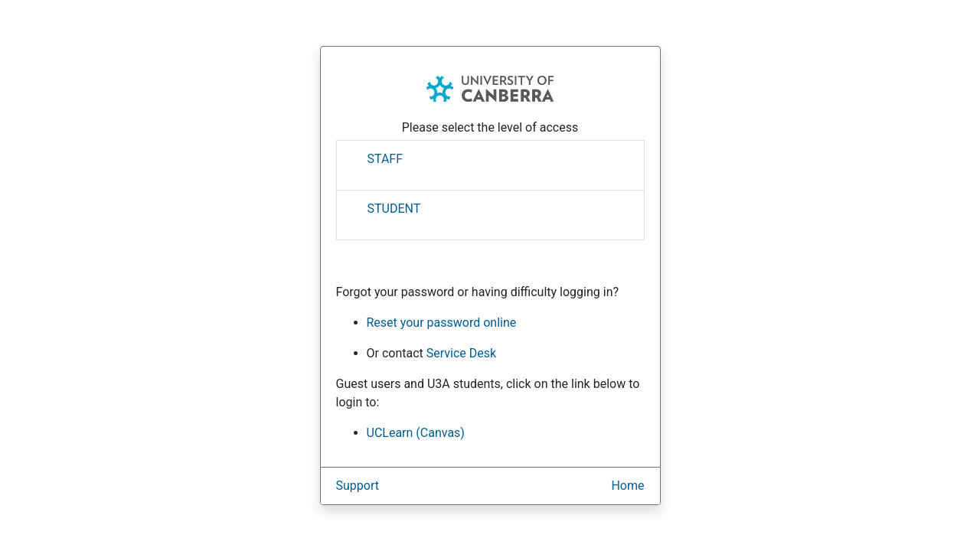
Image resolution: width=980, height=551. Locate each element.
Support (358, 486)
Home (627, 486)
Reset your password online (442, 323)
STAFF (385, 159)
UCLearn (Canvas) (416, 433)
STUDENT (394, 209)
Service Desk (461, 353)
